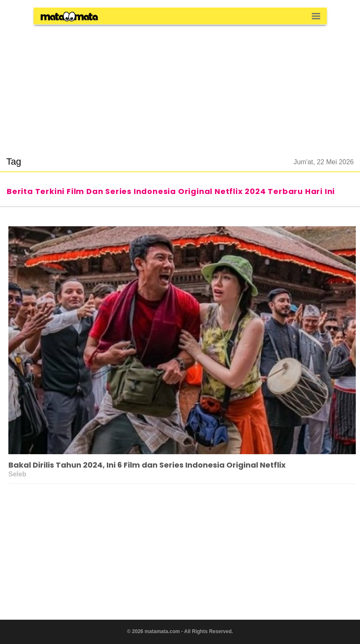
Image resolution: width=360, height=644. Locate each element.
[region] (180, 85)
